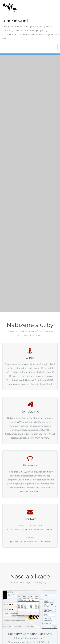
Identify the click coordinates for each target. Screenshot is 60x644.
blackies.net (15, 20)
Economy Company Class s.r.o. (30, 634)
